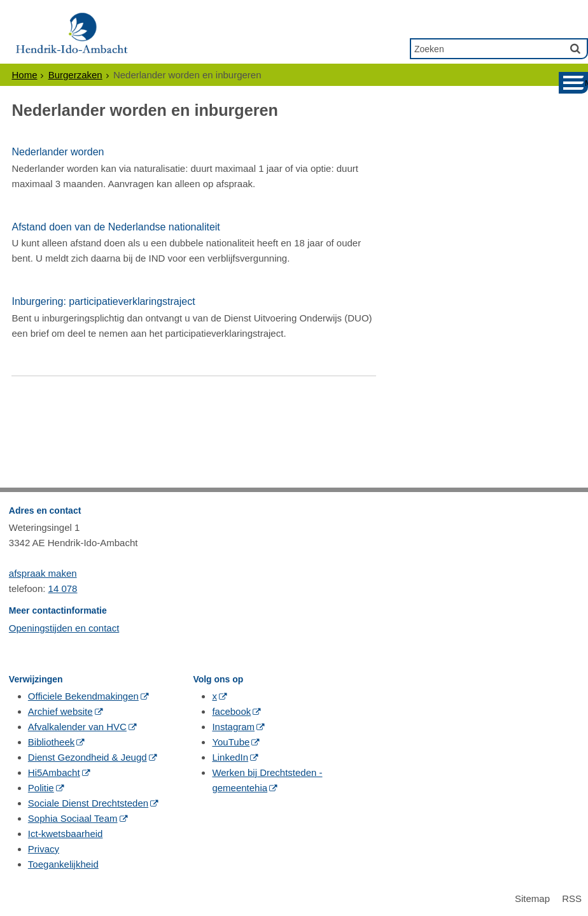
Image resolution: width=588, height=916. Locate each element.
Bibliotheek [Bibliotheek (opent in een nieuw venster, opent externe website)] (51, 742)
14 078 (63, 588)
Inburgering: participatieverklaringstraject (103, 301)
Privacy (44, 849)
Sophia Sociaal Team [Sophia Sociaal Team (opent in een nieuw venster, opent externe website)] (73, 818)
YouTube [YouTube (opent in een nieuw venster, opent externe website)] (231, 742)
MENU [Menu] (586, 83)
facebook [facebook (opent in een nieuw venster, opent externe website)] (231, 711)
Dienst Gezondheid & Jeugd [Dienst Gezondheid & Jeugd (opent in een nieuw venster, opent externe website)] (87, 757)
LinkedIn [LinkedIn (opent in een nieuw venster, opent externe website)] (230, 757)
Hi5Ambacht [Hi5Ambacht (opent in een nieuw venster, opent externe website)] (54, 772)
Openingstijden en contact (64, 628)
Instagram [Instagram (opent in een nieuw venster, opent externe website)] (233, 727)
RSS (572, 898)
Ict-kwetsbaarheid (66, 834)
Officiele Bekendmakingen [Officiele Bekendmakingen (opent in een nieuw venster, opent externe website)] (83, 696)
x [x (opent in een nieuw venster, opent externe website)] (214, 696)
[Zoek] (575, 48)
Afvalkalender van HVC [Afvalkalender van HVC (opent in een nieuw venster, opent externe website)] (77, 727)
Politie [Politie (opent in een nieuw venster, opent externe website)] (41, 788)
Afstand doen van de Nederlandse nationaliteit (115, 227)
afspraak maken (43, 573)
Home (24, 75)
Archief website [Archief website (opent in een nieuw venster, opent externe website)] (60, 711)
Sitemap (532, 898)
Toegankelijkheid (63, 864)
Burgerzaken (75, 75)
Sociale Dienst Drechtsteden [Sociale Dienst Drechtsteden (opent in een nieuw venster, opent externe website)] (88, 803)
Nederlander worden (58, 152)
